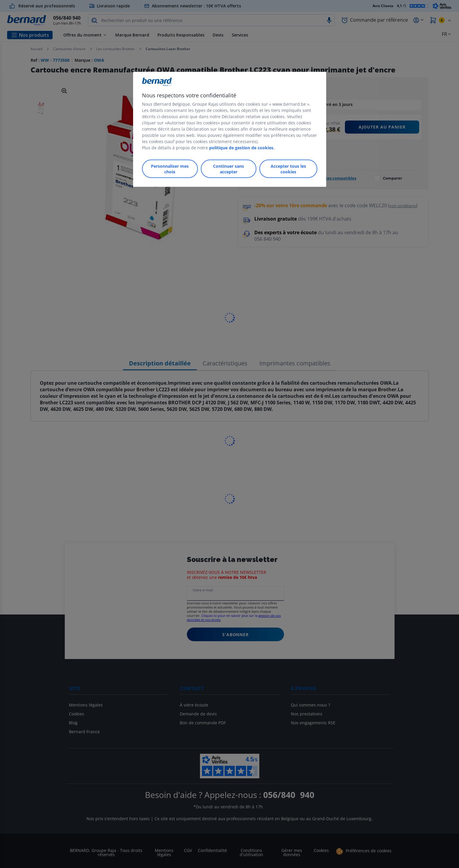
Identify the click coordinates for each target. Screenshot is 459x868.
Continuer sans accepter (228, 169)
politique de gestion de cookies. (242, 148)
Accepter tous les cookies (288, 169)
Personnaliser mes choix (170, 169)
